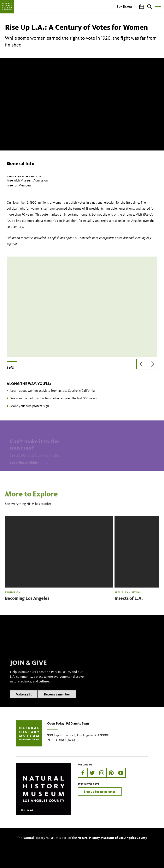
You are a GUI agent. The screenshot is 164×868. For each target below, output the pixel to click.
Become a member (57, 700)
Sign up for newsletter (100, 792)
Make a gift (24, 700)
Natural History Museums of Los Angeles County (112, 838)
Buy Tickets (125, 6)
